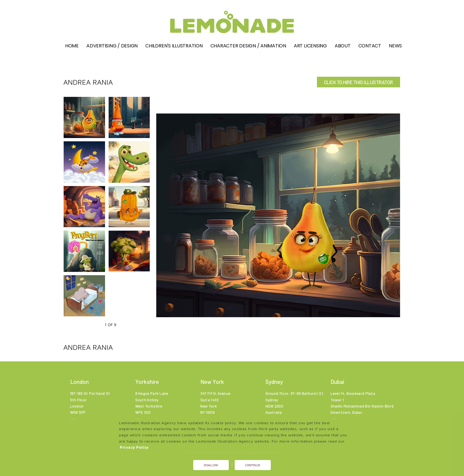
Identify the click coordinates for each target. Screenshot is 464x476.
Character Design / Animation (248, 46)
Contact (370, 46)
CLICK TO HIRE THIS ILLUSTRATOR (359, 82)
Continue (253, 465)
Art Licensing (310, 46)
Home (72, 46)
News (395, 46)
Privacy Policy (134, 447)
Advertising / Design (112, 46)
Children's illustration (174, 46)
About (343, 46)
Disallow (211, 465)
